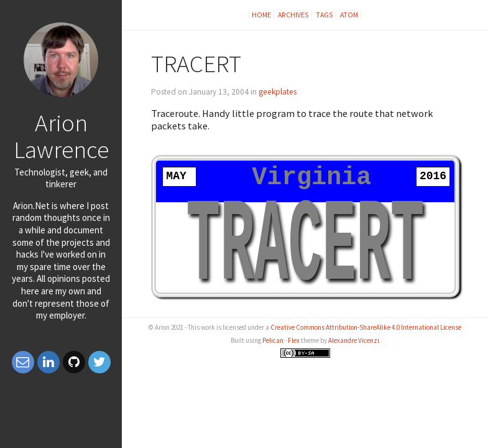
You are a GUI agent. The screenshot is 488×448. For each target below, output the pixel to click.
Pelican (273, 340)
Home (261, 15)
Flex (294, 340)
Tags (325, 15)
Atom (349, 15)
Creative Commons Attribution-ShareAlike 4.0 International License (366, 327)
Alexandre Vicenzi (354, 340)
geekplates (278, 92)
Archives (293, 15)
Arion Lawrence (61, 136)
